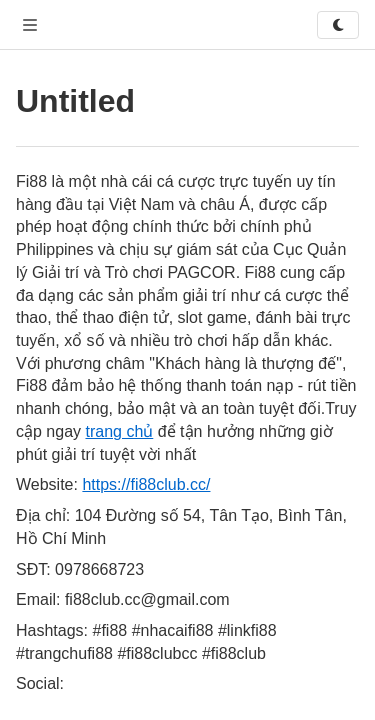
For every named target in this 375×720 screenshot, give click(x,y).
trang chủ (119, 431)
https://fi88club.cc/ (146, 484)
